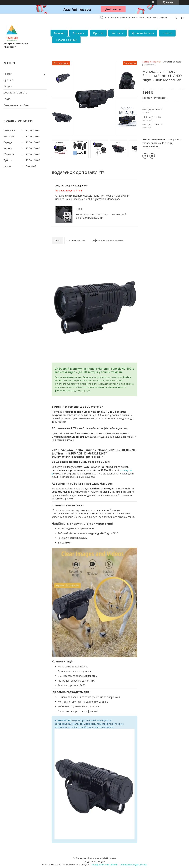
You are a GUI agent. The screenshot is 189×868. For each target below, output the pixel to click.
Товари (77, 33)
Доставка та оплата (15, 93)
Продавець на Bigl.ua (95, 861)
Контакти (118, 33)
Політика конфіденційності (134, 865)
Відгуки (8, 86)
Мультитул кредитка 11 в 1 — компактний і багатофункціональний (102, 216)
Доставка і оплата (143, 33)
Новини (167, 33)
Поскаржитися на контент (104, 865)
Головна (59, 33)
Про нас (98, 33)
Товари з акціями (66, 40)
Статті (7, 99)
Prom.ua (112, 858)
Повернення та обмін (16, 105)
